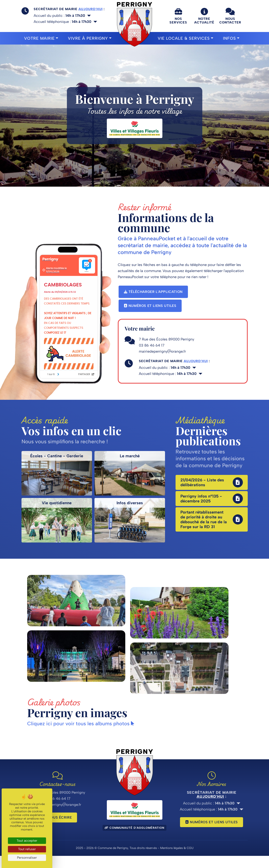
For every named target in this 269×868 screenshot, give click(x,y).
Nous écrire (58, 830)
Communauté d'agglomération (134, 840)
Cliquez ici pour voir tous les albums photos (82, 736)
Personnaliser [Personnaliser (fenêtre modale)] (27, 858)
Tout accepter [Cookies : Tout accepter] (27, 841)
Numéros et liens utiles (150, 306)
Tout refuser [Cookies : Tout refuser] (27, 849)
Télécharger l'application (153, 292)
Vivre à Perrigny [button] (88, 38)
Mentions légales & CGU (177, 860)
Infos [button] (229, 38)
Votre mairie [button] (39, 38)
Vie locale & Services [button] (184, 38)
